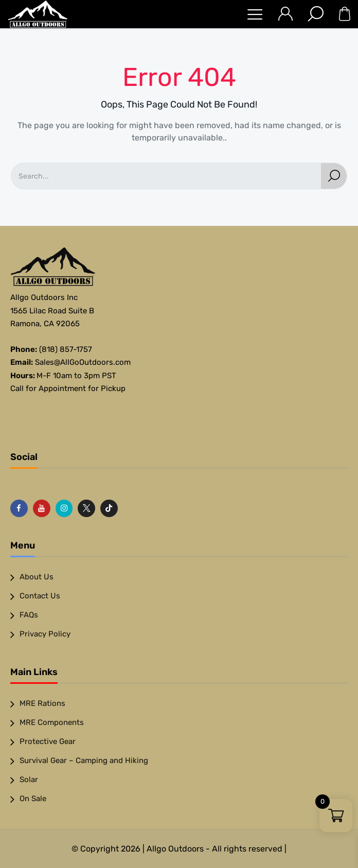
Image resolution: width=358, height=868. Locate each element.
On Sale (33, 799)
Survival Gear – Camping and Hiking (84, 760)
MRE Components (52, 722)
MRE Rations (42, 703)
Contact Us (40, 596)
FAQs (29, 615)
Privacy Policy (45, 634)
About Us (37, 577)
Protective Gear (48, 741)
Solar (29, 780)
